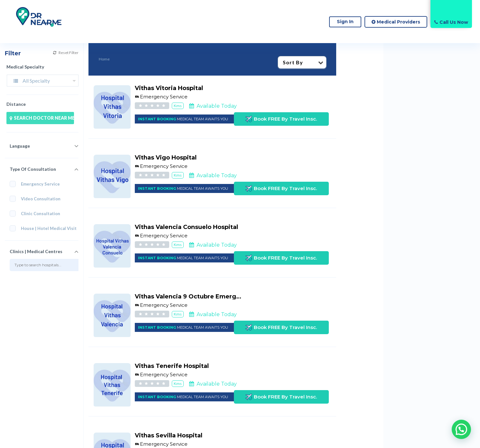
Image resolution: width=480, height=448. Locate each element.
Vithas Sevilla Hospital (169, 435)
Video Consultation (37, 199)
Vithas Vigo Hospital (166, 158)
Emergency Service (35, 184)
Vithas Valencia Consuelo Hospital (186, 227)
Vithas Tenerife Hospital (172, 366)
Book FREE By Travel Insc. (281, 119)
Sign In (345, 22)
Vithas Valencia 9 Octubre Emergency (193, 297)
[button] (461, 429)
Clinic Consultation (37, 214)
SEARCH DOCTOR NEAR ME (42, 118)
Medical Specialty (25, 67)
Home (104, 59)
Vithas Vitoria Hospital (169, 88)
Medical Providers (396, 22)
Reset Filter (66, 53)
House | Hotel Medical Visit (44, 229)
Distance (16, 104)
